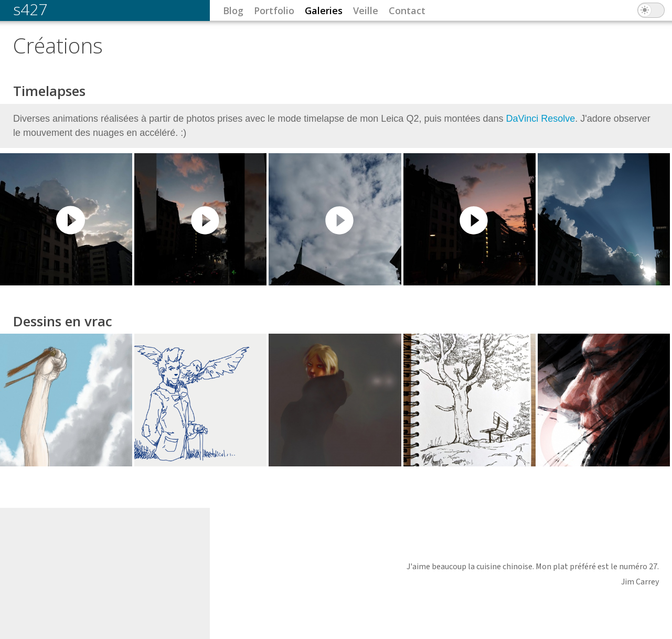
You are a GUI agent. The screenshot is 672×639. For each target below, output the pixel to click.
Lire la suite (336, 185)
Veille (366, 10)
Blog (233, 10)
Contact (407, 10)
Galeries (324, 10)
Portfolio (274, 10)
